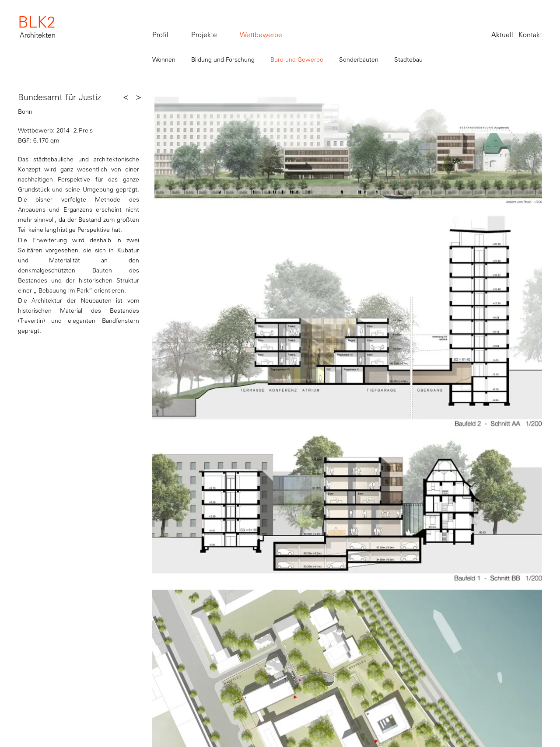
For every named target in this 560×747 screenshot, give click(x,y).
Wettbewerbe (261, 35)
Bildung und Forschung (223, 59)
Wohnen (164, 59)
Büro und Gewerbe (297, 59)
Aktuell (502, 35)
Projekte (204, 35)
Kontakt (530, 35)
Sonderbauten (359, 59)
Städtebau (408, 59)
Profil (160, 35)
